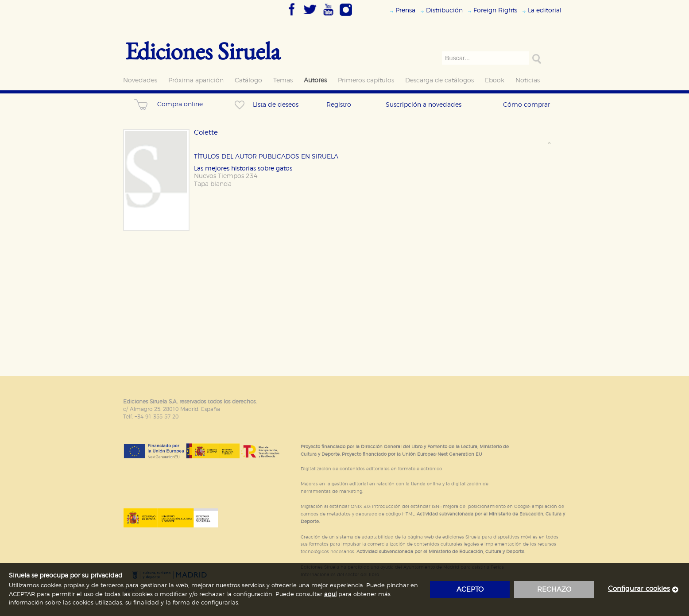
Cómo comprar (526, 105)
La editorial (545, 10)
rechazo (554, 590)
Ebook (495, 80)
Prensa (405, 10)
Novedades (140, 80)
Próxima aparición (196, 80)
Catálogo (248, 80)
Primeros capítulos (366, 80)
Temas (283, 80)
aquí (330, 595)
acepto (470, 590)
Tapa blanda (213, 184)
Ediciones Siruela (203, 51)
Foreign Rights (495, 10)
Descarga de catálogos (439, 80)
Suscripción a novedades (424, 105)
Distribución (444, 10)
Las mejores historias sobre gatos (243, 169)
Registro (339, 105)
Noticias (528, 80)
